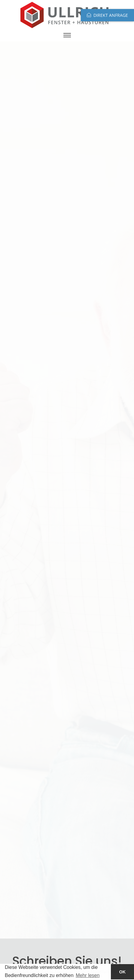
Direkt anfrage (111, 15)
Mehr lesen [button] (88, 975)
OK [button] (123, 972)
